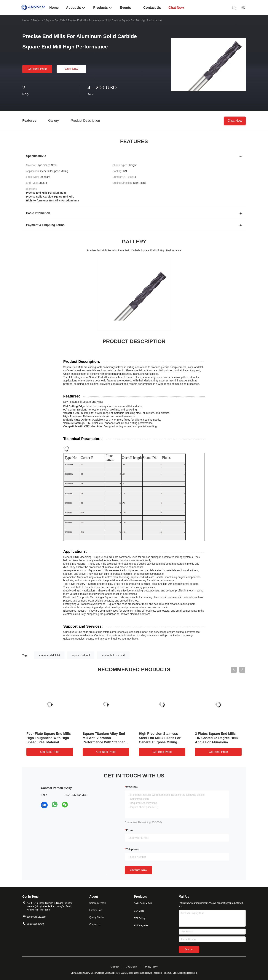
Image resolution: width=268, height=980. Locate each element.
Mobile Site (131, 967)
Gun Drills (139, 911)
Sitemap (114, 967)
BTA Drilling (140, 918)
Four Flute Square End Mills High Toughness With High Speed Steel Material (49, 738)
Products (38, 20)
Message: (132, 787)
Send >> (189, 949)
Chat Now (71, 69)
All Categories (141, 925)
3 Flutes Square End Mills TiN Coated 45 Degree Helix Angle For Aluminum (217, 738)
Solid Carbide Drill (143, 903)
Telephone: (133, 849)
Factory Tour (95, 910)
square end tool (81, 655)
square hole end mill (113, 655)
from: (130, 830)
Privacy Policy (151, 967)
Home (26, 20)
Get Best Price (37, 69)
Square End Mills (55, 20)
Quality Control (97, 917)
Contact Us (95, 924)
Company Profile (98, 903)
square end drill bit (49, 655)
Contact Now (138, 870)
